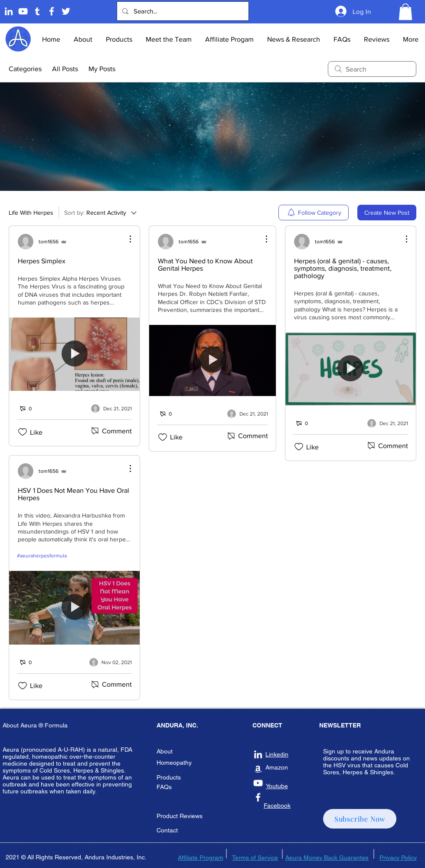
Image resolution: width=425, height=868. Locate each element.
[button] (405, 12)
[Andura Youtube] (23, 11)
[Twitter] (66, 11)
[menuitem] (314, 213)
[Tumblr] (37, 11)
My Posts (102, 69)
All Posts (65, 69)
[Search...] (182, 11)
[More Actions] (126, 239)
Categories (25, 69)
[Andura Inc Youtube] (258, 783)
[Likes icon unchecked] (23, 432)
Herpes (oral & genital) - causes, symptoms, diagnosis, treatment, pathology (343, 268)
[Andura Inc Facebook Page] (52, 11)
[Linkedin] (9, 11)
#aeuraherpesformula (42, 556)
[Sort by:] (101, 213)
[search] (372, 69)
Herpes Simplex (42, 261)
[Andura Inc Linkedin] (258, 754)
